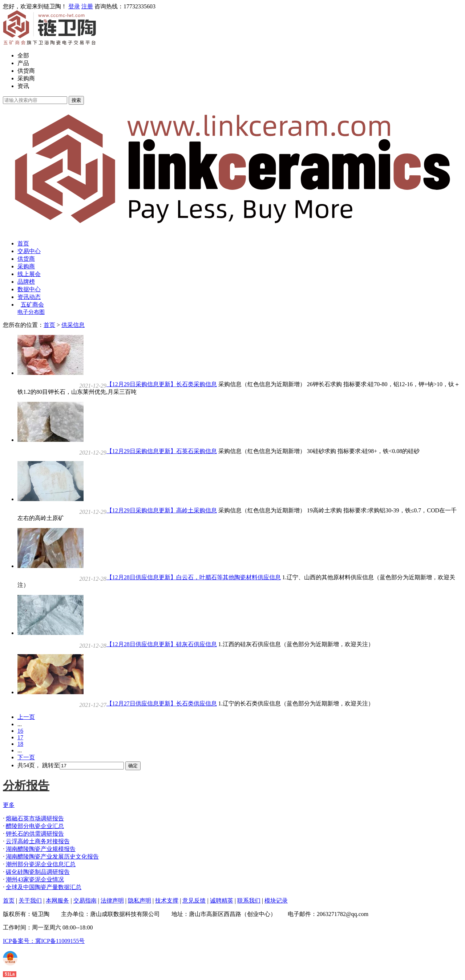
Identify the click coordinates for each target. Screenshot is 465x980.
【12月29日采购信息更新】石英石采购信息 (162, 451)
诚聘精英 (222, 901)
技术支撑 (167, 901)
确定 (133, 766)
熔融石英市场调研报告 (35, 818)
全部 (23, 55)
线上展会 (29, 274)
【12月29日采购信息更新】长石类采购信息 (162, 384)
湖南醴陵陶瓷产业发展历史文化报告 (52, 857)
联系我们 (249, 901)
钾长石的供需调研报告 (35, 834)
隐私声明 (139, 901)
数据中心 (29, 289)
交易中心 (29, 251)
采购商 (26, 78)
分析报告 (26, 785)
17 (20, 737)
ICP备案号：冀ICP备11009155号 (44, 941)
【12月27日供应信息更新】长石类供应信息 (162, 703)
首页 (23, 243)
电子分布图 (31, 312)
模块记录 (276, 901)
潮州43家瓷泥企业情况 (35, 879)
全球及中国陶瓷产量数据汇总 (44, 887)
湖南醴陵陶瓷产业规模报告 (41, 849)
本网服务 (57, 901)
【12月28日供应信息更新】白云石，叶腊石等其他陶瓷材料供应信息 (194, 577)
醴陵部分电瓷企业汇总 (35, 826)
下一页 (26, 757)
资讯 (23, 86)
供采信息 (73, 325)
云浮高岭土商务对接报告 (38, 841)
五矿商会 (32, 305)
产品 (23, 63)
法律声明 (112, 901)
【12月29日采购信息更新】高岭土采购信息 (162, 510)
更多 (9, 805)
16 (20, 731)
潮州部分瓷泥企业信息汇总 (41, 864)
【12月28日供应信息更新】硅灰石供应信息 (162, 644)
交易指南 (85, 901)
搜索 (76, 100)
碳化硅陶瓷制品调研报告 (38, 872)
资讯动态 (29, 297)
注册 (87, 6)
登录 (74, 6)
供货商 (26, 71)
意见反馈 (194, 901)
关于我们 (30, 901)
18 (20, 744)
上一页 (26, 717)
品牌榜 (26, 282)
